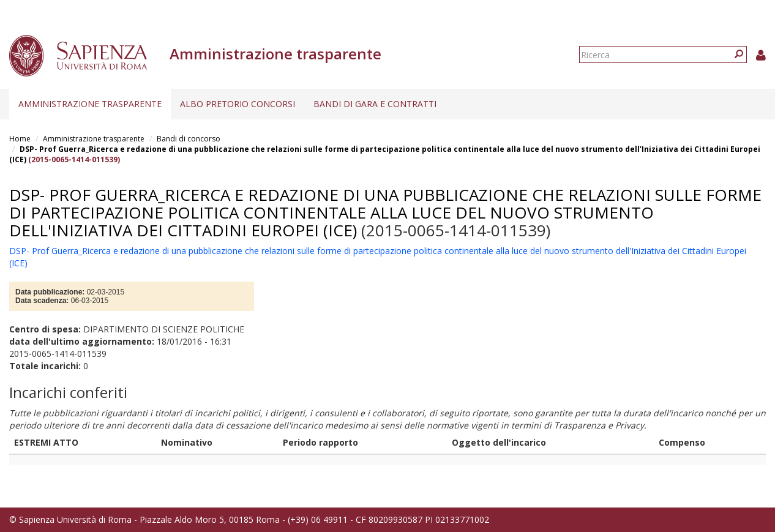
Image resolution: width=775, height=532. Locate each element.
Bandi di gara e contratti (375, 104)
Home (20, 139)
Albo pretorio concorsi (238, 104)
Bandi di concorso (189, 139)
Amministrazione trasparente (90, 104)
